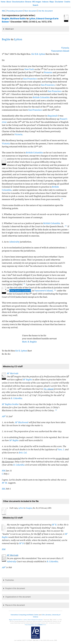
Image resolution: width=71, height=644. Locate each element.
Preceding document (15, 11)
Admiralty (14, 242)
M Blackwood (22, 422)
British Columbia (41, 97)
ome (3, 2)
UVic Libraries (46, 615)
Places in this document (15, 605)
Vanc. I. (61, 449)
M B (54, 525)
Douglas (29, 508)
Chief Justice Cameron (20, 291)
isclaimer (59, 2)
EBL (4, 489)
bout (9, 2)
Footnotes (10, 580)
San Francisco (30, 79)
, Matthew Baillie (14, 19)
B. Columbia (16, 398)
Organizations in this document (18, 597)
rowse (28, 2)
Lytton (18, 39)
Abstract (9, 29)
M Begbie (27, 380)
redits (67, 2)
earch (35, 5)
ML (4, 11)
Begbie (6, 39)
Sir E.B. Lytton (38, 54)
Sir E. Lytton (21, 351)
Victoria (65, 48)
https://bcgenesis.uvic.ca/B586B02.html (35, 625)
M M (4, 483)
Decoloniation (18, 2)
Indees (45, 2)
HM (4, 471)
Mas (52, 2)
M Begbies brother (10, 404)
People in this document (15, 588)
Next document (31, 11)
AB (4, 416)
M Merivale (13, 373)
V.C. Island (48, 389)
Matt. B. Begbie (29, 342)
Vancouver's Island (43, 291)
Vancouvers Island (60, 51)
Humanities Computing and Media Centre (25, 615)
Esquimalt (53, 116)
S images (37, 2)
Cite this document (45, 11)
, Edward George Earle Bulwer (33, 620)
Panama (48, 72)
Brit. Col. (23, 453)
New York (29, 69)
